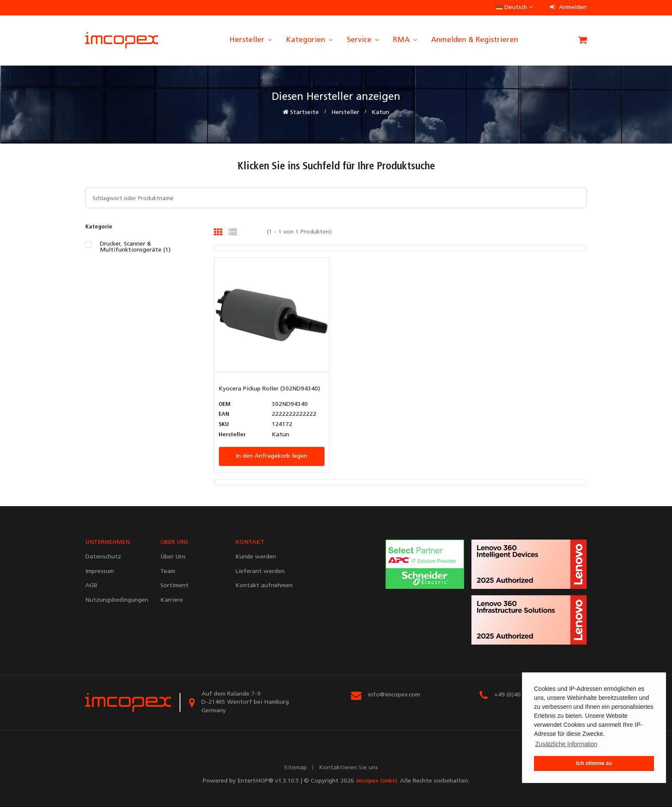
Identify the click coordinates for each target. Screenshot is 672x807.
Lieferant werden (260, 571)
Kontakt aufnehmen (264, 586)
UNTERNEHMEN (108, 542)
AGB (91, 586)
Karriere (172, 600)
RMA (406, 40)
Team (168, 571)
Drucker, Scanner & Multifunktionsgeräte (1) (135, 247)
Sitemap (295, 768)
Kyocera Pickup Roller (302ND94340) (269, 389)
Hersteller (251, 40)
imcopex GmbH (376, 781)
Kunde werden (256, 557)
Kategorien (310, 40)
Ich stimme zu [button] (594, 763)
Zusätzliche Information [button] (566, 744)
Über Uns (173, 557)
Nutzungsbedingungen (116, 600)
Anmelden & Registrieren (475, 40)
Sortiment (174, 586)
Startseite (301, 112)
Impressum (100, 571)
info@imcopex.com (394, 695)
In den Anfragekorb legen (271, 456)
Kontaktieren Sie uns (348, 768)
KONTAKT (250, 542)
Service (363, 40)
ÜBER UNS (174, 542)
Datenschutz (103, 557)
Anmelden (568, 7)
